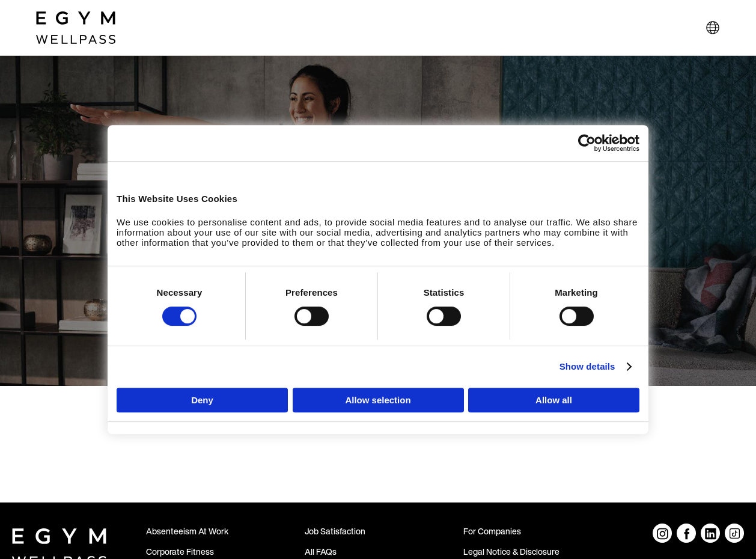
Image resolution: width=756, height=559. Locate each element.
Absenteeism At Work (187, 531)
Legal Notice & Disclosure (511, 551)
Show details (587, 366)
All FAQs (321, 551)
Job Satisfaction (335, 531)
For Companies (492, 531)
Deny (202, 400)
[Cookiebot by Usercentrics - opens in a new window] (587, 143)
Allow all (554, 400)
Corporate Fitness (180, 551)
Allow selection (378, 400)
